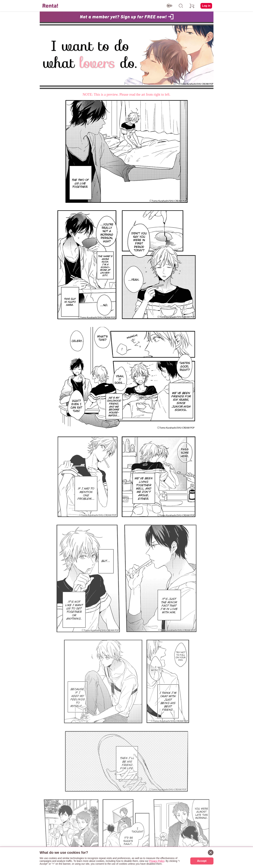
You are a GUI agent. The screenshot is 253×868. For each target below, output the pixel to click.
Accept (202, 861)
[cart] (192, 6)
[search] (181, 6)
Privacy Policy (157, 861)
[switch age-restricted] (170, 6)
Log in (206, 6)
